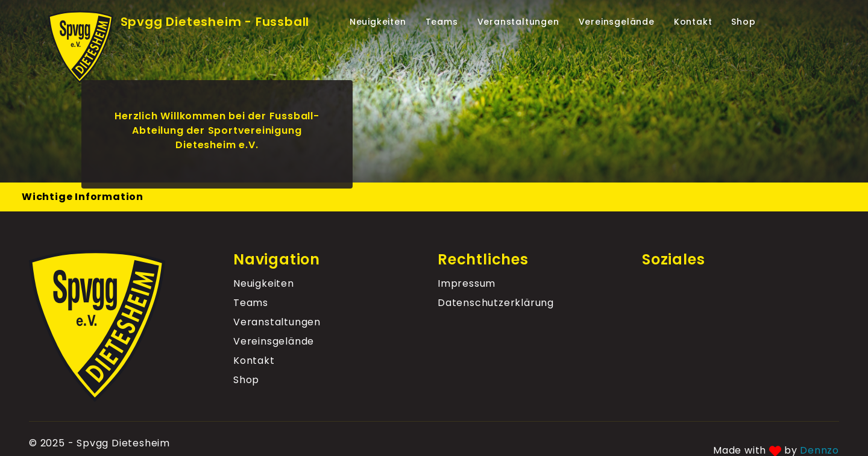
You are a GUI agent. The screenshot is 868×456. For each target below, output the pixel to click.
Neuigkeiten (378, 22)
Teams (442, 22)
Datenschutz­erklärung (496, 303)
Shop (743, 22)
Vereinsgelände (617, 22)
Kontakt (693, 22)
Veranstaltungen (518, 22)
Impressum (467, 283)
